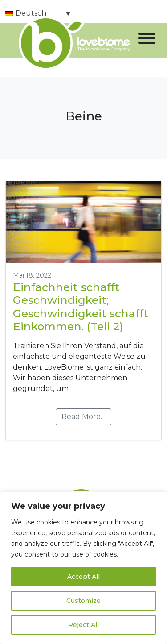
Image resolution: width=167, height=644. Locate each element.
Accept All (83, 577)
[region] (83, 568)
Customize (83, 601)
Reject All (83, 625)
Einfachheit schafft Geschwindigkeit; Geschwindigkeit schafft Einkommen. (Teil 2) (81, 307)
